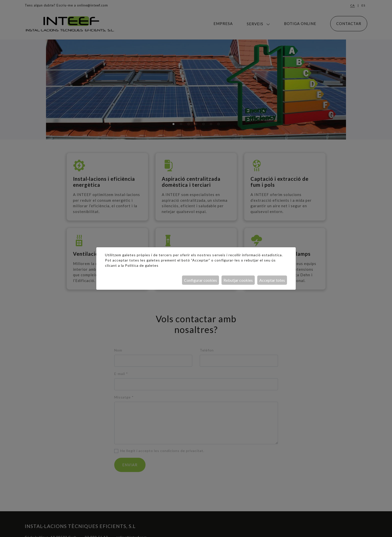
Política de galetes (142, 265)
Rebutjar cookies (238, 280)
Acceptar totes (272, 280)
